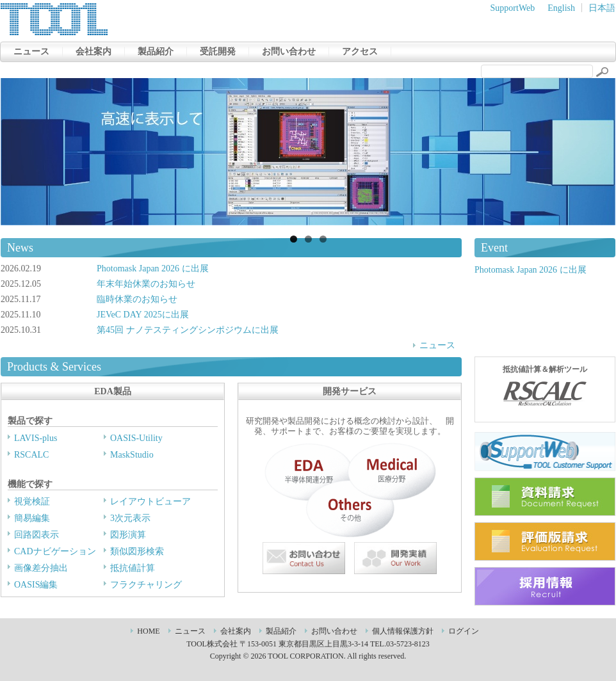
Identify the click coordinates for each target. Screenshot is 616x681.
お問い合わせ (289, 52)
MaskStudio (132, 455)
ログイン (464, 631)
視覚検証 (32, 501)
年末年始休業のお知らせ (146, 284)
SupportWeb (513, 8)
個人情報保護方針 (403, 631)
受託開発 (218, 52)
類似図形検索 (137, 551)
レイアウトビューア (150, 501)
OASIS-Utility (136, 438)
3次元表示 (130, 518)
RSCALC (31, 455)
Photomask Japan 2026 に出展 (153, 268)
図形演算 (128, 535)
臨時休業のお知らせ (137, 299)
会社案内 (93, 52)
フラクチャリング (146, 585)
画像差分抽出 (41, 568)
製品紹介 (156, 52)
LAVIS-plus (36, 438)
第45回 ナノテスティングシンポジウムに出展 (188, 330)
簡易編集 (32, 518)
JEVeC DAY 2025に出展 (143, 315)
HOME (148, 631)
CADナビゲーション (55, 551)
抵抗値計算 (133, 568)
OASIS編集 (36, 585)
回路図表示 (36, 535)
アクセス (360, 52)
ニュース (31, 52)
